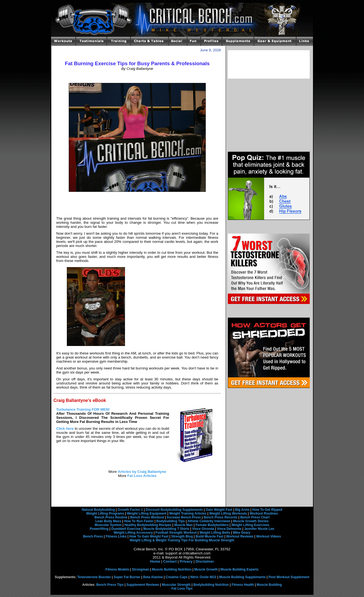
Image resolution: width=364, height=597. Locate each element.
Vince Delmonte (229, 529)
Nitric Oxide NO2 (203, 577)
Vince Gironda (203, 529)
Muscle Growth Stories (251, 521)
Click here (65, 429)
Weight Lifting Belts (215, 533)
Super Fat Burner (127, 577)
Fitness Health (243, 585)
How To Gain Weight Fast (149, 536)
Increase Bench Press (184, 517)
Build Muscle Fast (210, 536)
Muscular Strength (176, 585)
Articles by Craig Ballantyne (142, 472)
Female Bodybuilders (212, 525)
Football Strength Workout (176, 533)
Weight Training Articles (188, 514)
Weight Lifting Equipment (147, 514)
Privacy (186, 561)
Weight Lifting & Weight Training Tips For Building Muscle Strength (182, 540)
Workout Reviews (240, 536)
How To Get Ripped (267, 510)
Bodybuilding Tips (171, 521)
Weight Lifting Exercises (250, 525)
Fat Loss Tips (182, 589)
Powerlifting (99, 529)
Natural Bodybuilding (98, 510)
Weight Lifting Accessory (133, 533)
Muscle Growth (206, 569)
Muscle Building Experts (239, 569)
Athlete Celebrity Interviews (209, 521)
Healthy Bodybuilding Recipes (148, 525)
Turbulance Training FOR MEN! (83, 409)
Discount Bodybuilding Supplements (174, 510)
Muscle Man (183, 525)
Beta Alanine (153, 577)
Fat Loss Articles (142, 476)
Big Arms (242, 510)
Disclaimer (205, 561)
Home (155, 561)
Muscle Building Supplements (242, 577)
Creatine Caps (177, 577)
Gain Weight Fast (219, 510)
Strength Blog (182, 536)
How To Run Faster (139, 521)
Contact (170, 561)
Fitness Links (116, 536)
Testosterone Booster (94, 577)
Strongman (140, 569)
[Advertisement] (137, 77)
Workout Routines (264, 514)
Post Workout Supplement (289, 577)
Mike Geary (241, 533)
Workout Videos (269, 536)
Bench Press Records (220, 517)
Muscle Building (269, 585)
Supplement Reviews (143, 585)
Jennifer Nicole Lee (259, 529)
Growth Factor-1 (130, 510)
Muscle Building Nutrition (172, 569)
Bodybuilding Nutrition (211, 585)
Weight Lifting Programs (105, 514)
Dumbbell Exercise (126, 529)
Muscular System (108, 525)
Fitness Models (117, 569)
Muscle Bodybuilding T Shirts (166, 529)
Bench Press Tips (110, 585)
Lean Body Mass (108, 521)
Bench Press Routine (111, 517)
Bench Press (93, 536)
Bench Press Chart (255, 517)
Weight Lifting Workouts (228, 514)
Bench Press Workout (147, 517)
